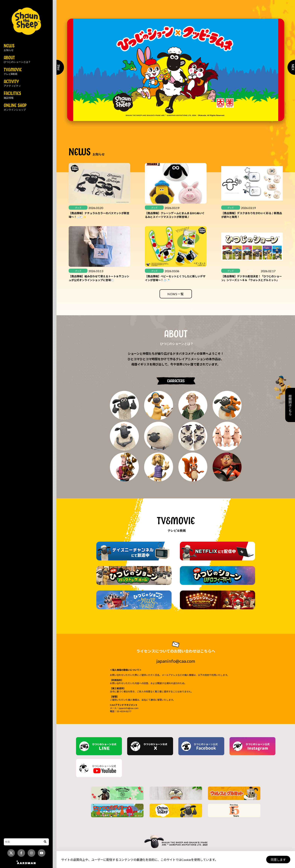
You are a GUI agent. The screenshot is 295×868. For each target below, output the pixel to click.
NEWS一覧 (176, 294)
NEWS (9, 48)
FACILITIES (12, 95)
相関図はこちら (290, 405)
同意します (278, 860)
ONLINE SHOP (15, 107)
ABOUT (17, 60)
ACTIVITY (12, 83)
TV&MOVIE (13, 72)
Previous (56, 67)
